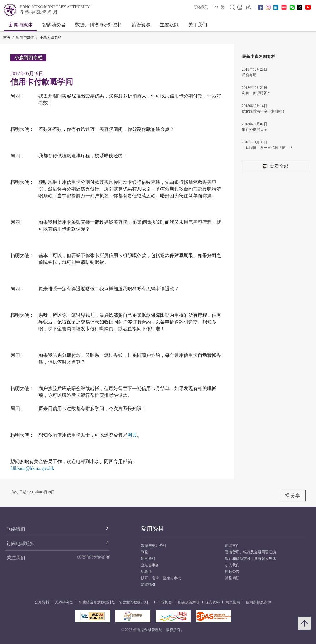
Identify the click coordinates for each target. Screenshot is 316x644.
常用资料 (152, 529)
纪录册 (146, 572)
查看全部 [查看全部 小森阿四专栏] (275, 166)
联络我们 (201, 7)
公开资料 (42, 602)
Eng (215, 7)
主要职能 (169, 25)
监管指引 (148, 585)
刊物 (145, 552)
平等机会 (165, 602)
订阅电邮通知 (21, 543)
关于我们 (198, 25)
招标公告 (232, 572)
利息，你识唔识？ (256, 93)
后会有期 (249, 75)
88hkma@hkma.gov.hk (32, 468)
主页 (7, 38)
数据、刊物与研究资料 (99, 25)
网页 (132, 435)
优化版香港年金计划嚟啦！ (264, 111)
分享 (292, 495)
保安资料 (212, 602)
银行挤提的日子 (255, 130)
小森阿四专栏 (50, 38)
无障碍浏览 (64, 602)
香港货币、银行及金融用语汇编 (250, 552)
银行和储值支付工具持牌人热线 (250, 559)
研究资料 (148, 559)
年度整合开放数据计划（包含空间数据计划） (115, 602)
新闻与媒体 (21, 25)
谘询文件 (232, 546)
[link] (248, 7)
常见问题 (232, 578)
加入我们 (232, 565)
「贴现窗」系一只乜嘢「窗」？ (267, 148)
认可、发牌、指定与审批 (161, 578)
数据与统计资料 (154, 546)
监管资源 (141, 25)
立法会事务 (150, 565)
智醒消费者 (54, 25)
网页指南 (233, 602)
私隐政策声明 (189, 602)
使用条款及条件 (259, 602)
